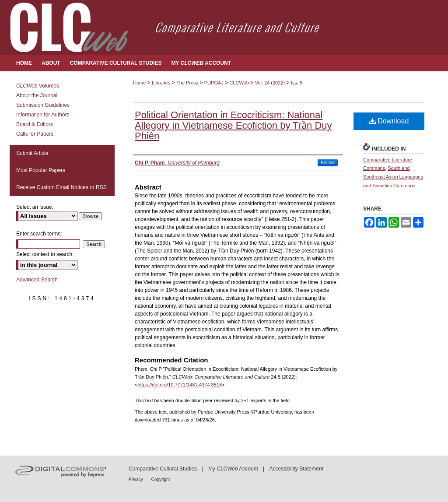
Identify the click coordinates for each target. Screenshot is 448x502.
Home (139, 83)
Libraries (161, 83)
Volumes (38, 86)
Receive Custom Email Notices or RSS (61, 187)
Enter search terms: (39, 234)
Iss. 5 (297, 83)
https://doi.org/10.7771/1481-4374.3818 (180, 385)
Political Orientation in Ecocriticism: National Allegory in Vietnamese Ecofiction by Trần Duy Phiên (233, 125)
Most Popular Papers (41, 170)
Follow (328, 162)
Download (389, 121)
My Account (233, 469)
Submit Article (32, 153)
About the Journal (37, 95)
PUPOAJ (214, 83)
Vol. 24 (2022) (270, 83)
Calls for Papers (35, 134)
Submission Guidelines (43, 105)
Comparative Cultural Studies (163, 469)
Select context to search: (45, 254)
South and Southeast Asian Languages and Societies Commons (393, 177)
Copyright (161, 479)
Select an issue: (35, 207)
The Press (187, 83)
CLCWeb (239, 83)
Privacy (136, 479)
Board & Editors (35, 124)
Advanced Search (37, 280)
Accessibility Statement (296, 469)
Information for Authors (43, 115)
